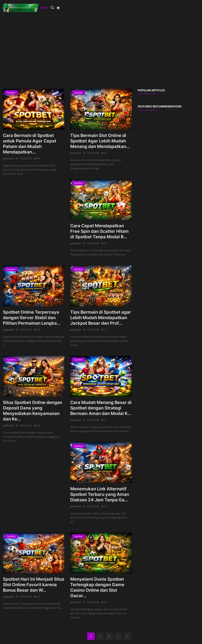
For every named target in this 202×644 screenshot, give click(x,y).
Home (44, 8)
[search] (52, 8)
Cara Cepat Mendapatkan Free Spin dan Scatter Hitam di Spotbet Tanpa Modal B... (99, 231)
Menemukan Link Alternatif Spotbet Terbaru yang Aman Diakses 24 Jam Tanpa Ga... (100, 494)
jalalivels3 (8, 158)
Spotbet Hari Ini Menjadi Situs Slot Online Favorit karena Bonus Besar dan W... (34, 585)
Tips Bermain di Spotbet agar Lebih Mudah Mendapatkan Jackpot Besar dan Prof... (101, 318)
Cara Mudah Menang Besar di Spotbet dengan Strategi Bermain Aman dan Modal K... (101, 408)
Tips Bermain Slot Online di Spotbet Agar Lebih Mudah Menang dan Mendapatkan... (100, 141)
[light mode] (57, 8)
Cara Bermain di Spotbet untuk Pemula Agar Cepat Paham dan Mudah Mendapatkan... (30, 144)
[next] (118, 636)
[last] (127, 636)
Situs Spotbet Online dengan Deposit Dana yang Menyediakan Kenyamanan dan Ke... (33, 411)
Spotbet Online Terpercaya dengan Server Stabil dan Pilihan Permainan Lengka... (32, 318)
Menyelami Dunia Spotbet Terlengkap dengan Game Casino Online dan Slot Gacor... (97, 587)
